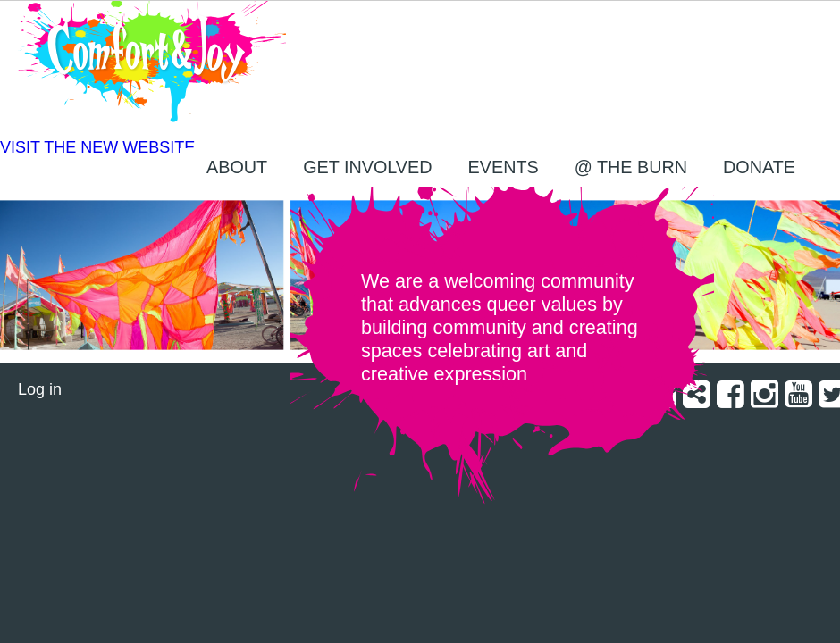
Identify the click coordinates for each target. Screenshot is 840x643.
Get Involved (367, 167)
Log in (40, 389)
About (237, 167)
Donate (759, 167)
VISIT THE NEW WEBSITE (97, 147)
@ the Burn (631, 167)
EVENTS (504, 167)
